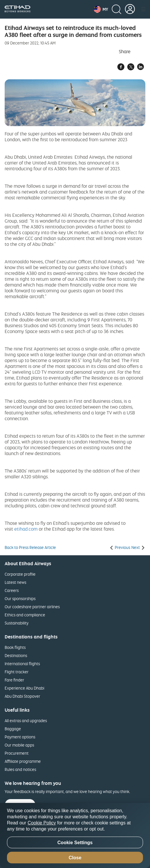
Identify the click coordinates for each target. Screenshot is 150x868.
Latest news (15, 582)
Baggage (13, 729)
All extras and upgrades (26, 721)
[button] (101, 9)
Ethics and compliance (25, 615)
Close (75, 858)
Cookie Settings (75, 843)
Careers (12, 590)
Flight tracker (17, 672)
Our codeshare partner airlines (32, 607)
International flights (22, 664)
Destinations (16, 655)
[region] (75, 835)
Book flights (15, 647)
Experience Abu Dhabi (24, 688)
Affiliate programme (23, 761)
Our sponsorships (20, 598)
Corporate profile (20, 574)
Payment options (20, 737)
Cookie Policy (42, 823)
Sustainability (17, 623)
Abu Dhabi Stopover (22, 696)
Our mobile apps (19, 745)
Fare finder (14, 680)
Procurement (17, 753)
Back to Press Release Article (30, 547)
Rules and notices (20, 769)
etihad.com (26, 529)
